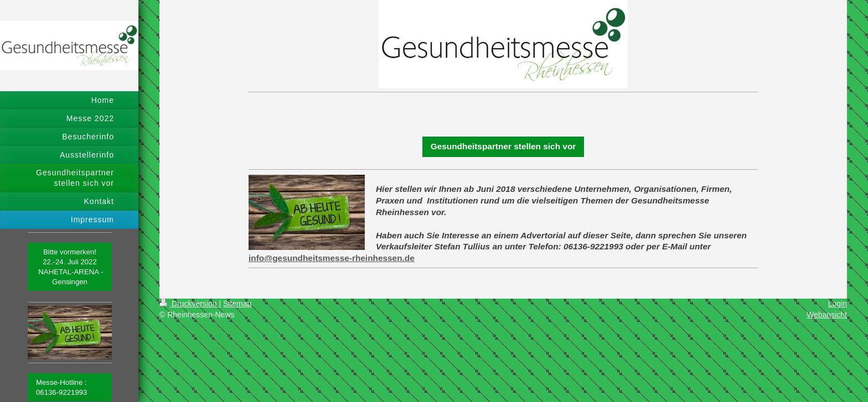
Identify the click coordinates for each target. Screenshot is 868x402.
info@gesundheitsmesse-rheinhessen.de (332, 258)
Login (838, 304)
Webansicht (827, 315)
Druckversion (189, 304)
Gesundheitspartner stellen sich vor (503, 146)
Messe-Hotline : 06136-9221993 (61, 387)
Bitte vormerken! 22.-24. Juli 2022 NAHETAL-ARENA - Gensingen (70, 267)
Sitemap (237, 304)
